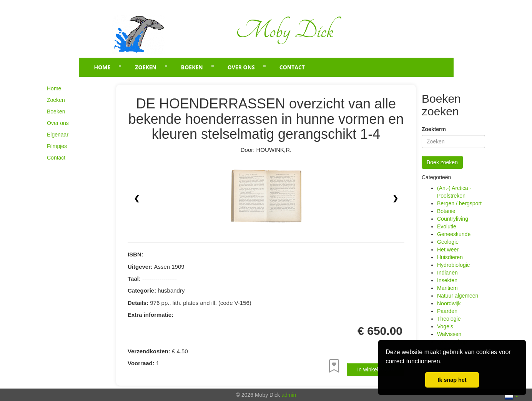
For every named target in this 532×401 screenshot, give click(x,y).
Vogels (445, 326)
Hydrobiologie (454, 265)
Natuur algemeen (458, 296)
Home (102, 67)
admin (289, 395)
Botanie (446, 211)
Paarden (447, 311)
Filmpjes (57, 146)
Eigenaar (58, 135)
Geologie (448, 242)
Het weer (448, 250)
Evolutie (447, 226)
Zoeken (146, 67)
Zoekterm (434, 129)
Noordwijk (449, 303)
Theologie (449, 319)
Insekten (447, 280)
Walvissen (449, 334)
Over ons (241, 67)
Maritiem (447, 288)
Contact (292, 67)
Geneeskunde (454, 234)
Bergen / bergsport (459, 203)
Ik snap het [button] (452, 380)
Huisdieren (450, 257)
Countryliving (453, 219)
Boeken (192, 67)
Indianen (447, 273)
